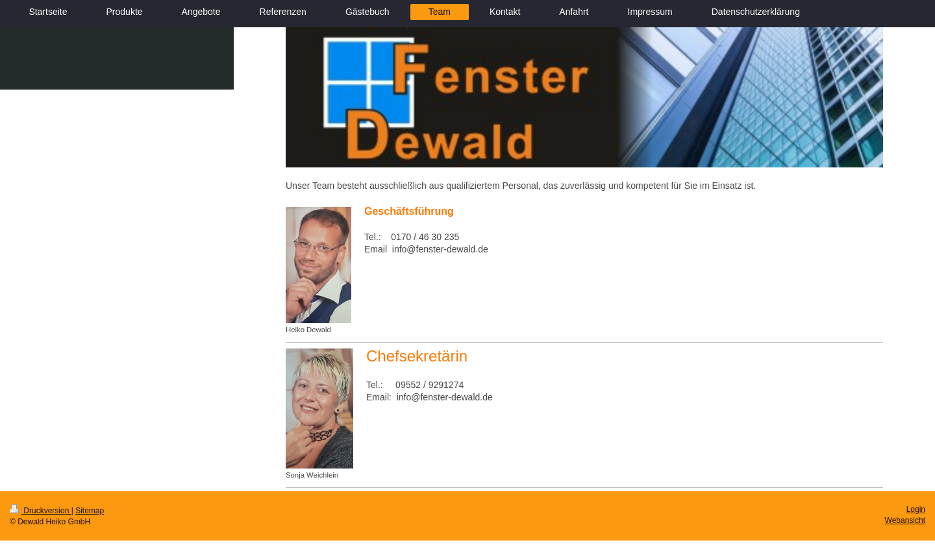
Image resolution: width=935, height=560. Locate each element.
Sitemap (90, 511)
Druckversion (41, 511)
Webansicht (905, 520)
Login (916, 509)
